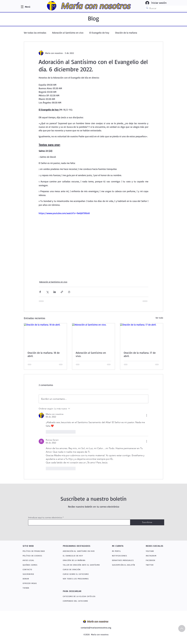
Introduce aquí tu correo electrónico (45, 517)
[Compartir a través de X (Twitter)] (47, 292)
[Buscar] (167, 8)
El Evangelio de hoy (99, 33)
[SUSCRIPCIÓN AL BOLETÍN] (124, 565)
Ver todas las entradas (35, 33)
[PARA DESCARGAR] (80, 591)
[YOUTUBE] (155, 551)
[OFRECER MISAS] (37, 583)
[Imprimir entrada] (69, 292)
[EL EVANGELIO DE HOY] (82, 556)
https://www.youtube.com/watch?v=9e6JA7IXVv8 (64, 213)
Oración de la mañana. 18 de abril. (44, 354)
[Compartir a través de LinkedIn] (55, 292)
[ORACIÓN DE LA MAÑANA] (83, 560)
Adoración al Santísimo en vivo (68, 33)
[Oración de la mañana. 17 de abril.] (142, 335)
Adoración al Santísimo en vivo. (91, 354)
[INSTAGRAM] (154, 556)
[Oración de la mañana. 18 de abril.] (45, 335)
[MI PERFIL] (123, 551)
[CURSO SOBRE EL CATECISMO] (82, 574)
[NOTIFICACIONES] (125, 556)
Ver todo (159, 318)
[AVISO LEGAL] (37, 560)
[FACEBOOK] (153, 560)
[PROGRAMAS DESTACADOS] (80, 546)
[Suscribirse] (147, 522)
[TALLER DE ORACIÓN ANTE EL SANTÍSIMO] (82, 565)
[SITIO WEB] (33, 546)
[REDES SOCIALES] (156, 546)
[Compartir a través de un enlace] (62, 292)
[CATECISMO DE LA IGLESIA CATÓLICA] (84, 596)
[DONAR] (37, 579)
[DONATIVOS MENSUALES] (123, 560)
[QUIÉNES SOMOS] (37, 565)
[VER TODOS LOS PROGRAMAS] (83, 579)
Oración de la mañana (126, 33)
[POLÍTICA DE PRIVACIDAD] (37, 551)
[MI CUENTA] (121, 546)
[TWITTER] (153, 565)
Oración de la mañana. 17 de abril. (140, 354)
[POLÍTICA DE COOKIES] (37, 556)
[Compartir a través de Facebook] (40, 292)
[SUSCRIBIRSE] (37, 574)
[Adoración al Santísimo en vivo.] (94, 335)
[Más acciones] (147, 415)
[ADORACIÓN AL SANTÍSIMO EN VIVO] (83, 551)
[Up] (182, 628)
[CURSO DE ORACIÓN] (82, 569)
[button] (28, 7)
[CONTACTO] (37, 569)
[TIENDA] (37, 588)
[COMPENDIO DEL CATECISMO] (83, 601)
